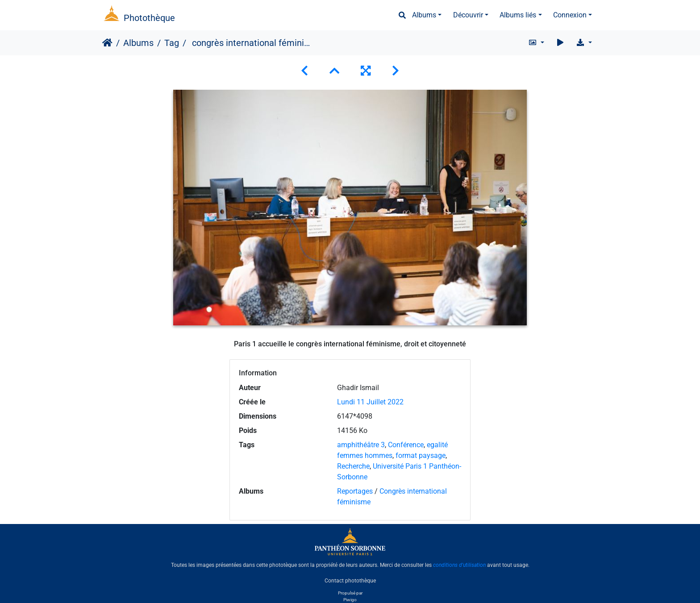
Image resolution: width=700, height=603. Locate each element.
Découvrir (468, 15)
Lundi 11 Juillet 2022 (370, 402)
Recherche (353, 466)
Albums (424, 15)
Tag (172, 43)
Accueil (107, 43)
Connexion (570, 15)
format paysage (421, 455)
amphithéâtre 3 (361, 445)
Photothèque (149, 18)
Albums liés (518, 15)
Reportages (355, 491)
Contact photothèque (350, 580)
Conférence (406, 445)
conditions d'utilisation (459, 565)
